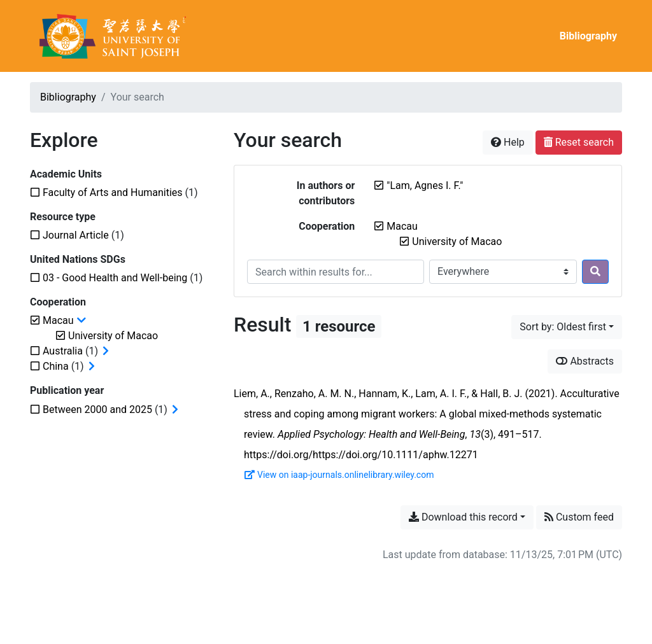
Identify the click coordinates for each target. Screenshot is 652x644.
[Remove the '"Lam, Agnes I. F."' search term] (425, 185)
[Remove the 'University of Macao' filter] (457, 241)
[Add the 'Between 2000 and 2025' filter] (97, 409)
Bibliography (588, 36)
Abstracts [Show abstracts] (585, 361)
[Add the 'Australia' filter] (63, 351)
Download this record (463, 517)
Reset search (579, 142)
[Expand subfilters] (106, 351)
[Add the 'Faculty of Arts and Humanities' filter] (113, 192)
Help (508, 142)
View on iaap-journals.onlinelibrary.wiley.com (339, 475)
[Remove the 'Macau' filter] (402, 226)
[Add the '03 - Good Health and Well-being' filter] (115, 278)
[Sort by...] (567, 327)
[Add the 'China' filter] (56, 366)
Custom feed (579, 517)
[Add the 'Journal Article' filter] (76, 235)
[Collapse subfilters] (81, 321)
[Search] (595, 272)
